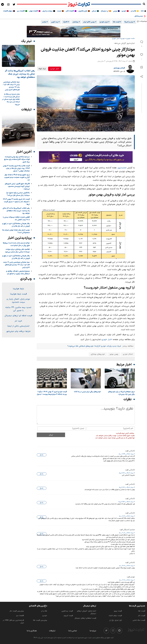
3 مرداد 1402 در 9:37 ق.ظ (127, 487)
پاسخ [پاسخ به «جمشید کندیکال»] (42, 534)
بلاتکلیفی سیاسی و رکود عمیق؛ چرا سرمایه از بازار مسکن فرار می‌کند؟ (18, 194)
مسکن (94, 11)
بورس (115, 11)
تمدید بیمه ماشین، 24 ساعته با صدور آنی (18, 309)
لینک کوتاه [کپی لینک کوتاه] (42, 69)
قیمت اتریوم (68, 616)
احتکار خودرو (128, 354)
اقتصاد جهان (34, 11)
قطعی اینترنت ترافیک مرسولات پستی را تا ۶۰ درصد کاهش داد (16, 218)
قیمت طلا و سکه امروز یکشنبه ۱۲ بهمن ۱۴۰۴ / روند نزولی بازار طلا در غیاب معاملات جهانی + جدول (16, 168)
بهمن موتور (114, 354)
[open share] (142, 77)
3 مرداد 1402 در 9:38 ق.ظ (127, 473)
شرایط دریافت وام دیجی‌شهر (18, 331)
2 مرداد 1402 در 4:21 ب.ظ (127, 566)
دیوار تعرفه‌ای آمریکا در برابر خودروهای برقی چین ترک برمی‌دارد (121, 393)
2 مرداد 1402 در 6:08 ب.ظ (127, 533)
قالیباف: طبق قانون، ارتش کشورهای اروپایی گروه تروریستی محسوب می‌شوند (17, 186)
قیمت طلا (142, 611)
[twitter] (106, 631)
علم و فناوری (83, 11)
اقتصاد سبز (21, 11)
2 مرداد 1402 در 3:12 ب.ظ (127, 580)
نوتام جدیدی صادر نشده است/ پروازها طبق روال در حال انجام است (16, 244)
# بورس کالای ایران (90, 22)
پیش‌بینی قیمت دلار (17, 611)
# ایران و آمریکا (130, 22)
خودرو (124, 11)
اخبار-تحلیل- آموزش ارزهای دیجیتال (86, 612)
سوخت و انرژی (48, 11)
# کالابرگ (66, 22)
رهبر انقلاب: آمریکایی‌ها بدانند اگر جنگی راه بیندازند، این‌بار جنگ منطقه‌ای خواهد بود (20, 74)
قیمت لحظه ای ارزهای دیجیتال (18, 316)
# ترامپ (45, 22)
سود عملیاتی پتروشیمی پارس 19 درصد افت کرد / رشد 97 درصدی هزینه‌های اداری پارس (11, 86)
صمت (59, 11)
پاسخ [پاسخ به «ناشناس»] (42, 455)
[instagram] (113, 631)
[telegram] (119, 631)
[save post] (142, 67)
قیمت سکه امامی (139, 620)
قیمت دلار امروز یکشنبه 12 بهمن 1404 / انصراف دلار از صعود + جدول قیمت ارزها (16, 202)
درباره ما (93, 631)
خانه (142, 11)
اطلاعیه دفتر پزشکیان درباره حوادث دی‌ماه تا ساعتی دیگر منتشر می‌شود (17, 251)
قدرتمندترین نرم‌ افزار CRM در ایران (13, 622)
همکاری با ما (32, 631)
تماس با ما (73, 631)
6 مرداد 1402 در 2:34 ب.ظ (127, 454)
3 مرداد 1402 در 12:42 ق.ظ (127, 502)
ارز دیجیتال (105, 11)
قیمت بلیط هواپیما (18, 294)
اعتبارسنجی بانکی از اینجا (18, 326)
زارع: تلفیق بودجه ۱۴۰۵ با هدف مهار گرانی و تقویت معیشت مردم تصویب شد (17, 177)
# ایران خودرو (105, 22)
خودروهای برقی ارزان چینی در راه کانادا (87, 392)
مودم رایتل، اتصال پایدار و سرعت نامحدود (18, 301)
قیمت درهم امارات (115, 616)
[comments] (142, 44)
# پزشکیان (76, 22)
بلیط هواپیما (18, 289)
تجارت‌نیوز (122, 168)
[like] (142, 56)
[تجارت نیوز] (79, 4)
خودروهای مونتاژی (98, 354)
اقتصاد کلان (70, 11)
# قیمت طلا (117, 22)
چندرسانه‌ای (139, 16)
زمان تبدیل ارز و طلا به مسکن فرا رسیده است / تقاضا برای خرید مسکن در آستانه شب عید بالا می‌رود (11, 99)
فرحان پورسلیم (119, 68)
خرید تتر (18, 321)
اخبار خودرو (116, 39)
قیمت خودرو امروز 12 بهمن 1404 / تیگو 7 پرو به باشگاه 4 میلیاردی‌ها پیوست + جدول (52, 393)
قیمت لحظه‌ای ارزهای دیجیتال (85, 618)
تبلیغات (52, 631)
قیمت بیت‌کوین (67, 611)
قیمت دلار (142, 616)
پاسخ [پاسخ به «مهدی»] (42, 581)
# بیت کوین (55, 22)
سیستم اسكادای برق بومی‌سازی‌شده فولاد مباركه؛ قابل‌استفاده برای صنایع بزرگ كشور (17, 159)
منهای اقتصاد (8, 11)
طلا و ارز (133, 11)
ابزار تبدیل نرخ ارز (116, 620)
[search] (144, 4)
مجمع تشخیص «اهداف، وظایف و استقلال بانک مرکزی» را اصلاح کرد (18, 273)
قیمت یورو (118, 611)
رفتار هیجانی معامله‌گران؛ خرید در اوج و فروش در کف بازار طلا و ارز (16, 225)
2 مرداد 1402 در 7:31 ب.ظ (127, 516)
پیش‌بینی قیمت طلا (40, 620)
